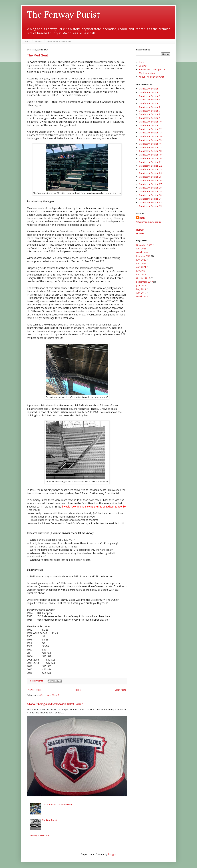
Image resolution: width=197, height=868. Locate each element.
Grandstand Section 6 (150, 107)
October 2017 (143, 278)
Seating (38, 42)
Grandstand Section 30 (150, 195)
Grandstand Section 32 (150, 202)
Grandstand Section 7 (150, 111)
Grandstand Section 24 (150, 173)
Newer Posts (34, 690)
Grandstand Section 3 (150, 96)
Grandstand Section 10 (150, 122)
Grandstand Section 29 (150, 191)
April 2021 (141, 267)
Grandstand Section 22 (150, 166)
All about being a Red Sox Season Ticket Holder (55, 704)
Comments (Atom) (50, 695)
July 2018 (141, 271)
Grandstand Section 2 (150, 92)
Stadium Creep (50, 820)
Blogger (112, 854)
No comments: (37, 681)
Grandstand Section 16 (150, 144)
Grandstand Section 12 (150, 129)
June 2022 (141, 260)
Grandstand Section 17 (150, 147)
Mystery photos (147, 73)
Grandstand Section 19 (150, 155)
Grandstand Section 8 (150, 114)
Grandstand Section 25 (150, 177)
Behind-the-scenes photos (152, 69)
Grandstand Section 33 (150, 206)
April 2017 (141, 293)
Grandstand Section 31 (150, 199)
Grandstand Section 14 (150, 136)
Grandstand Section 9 (150, 118)
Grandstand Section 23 (150, 169)
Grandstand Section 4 (150, 100)
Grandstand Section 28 (150, 188)
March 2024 (142, 252)
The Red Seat (37, 55)
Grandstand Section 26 (150, 180)
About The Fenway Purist (59, 42)
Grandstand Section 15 (150, 140)
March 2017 (142, 296)
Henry (142, 218)
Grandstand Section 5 (150, 103)
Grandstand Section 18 (150, 151)
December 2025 (144, 245)
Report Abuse (140, 231)
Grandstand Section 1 (150, 89)
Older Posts (120, 690)
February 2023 (143, 256)
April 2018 (141, 274)
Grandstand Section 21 (150, 162)
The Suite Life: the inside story (57, 805)
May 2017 (141, 289)
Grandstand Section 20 (150, 158)
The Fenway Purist (63, 15)
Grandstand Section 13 (150, 133)
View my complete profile (149, 222)
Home (27, 42)
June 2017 (141, 285)
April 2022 (141, 263)
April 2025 (141, 249)
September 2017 (144, 282)
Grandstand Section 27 (150, 184)
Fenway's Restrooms (40, 835)
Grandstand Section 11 (150, 125)
